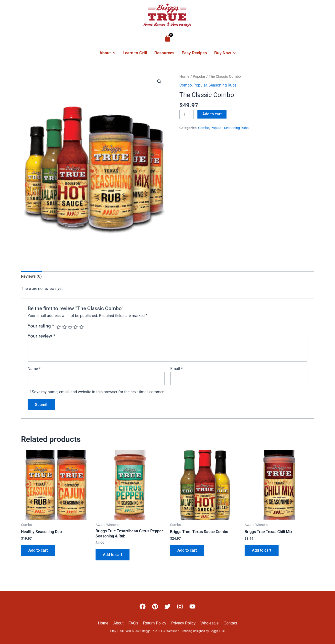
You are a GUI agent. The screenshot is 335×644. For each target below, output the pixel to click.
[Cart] (168, 38)
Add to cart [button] (38, 550)
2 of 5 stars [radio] (64, 327)
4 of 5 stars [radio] (76, 327)
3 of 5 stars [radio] (70, 327)
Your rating (41, 326)
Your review (41, 336)
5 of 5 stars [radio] (81, 327)
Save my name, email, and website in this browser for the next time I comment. (99, 392)
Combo (186, 85)
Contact (230, 623)
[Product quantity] (186, 114)
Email (177, 369)
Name (34, 369)
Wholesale (210, 623)
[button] (107, 53)
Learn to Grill (135, 53)
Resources (164, 53)
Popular (199, 76)
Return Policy (155, 623)
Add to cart (212, 114)
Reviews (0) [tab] (31, 276)
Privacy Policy (184, 623)
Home (184, 76)
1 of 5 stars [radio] (59, 327)
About (107, 53)
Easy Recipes (194, 53)
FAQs (133, 623)
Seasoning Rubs (222, 85)
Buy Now (225, 53)
